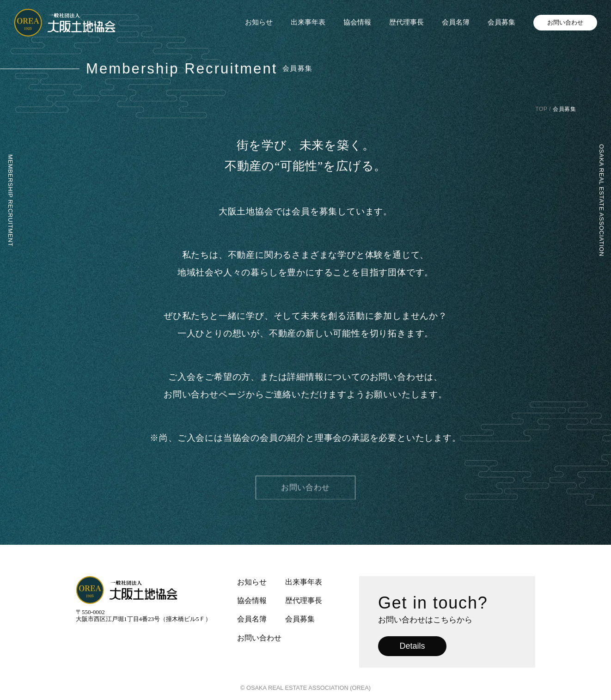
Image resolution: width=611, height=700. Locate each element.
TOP (541, 109)
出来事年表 (308, 22)
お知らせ (259, 22)
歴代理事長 (406, 22)
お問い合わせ (565, 22)
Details (412, 646)
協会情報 (357, 22)
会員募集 (501, 22)
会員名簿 (456, 22)
